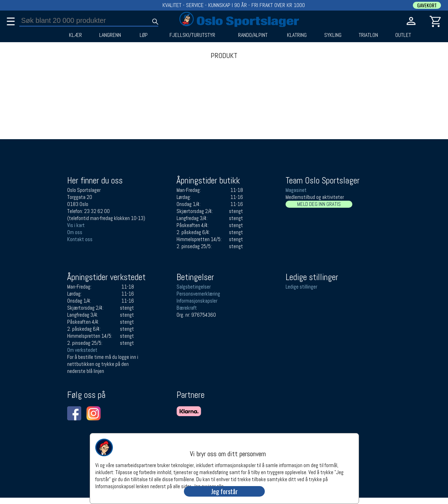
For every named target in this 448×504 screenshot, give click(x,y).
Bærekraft (187, 308)
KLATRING (297, 35)
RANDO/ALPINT (253, 35)
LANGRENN (110, 35)
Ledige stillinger (301, 287)
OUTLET (403, 35)
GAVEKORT (427, 5)
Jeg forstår (224, 491)
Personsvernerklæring (198, 294)
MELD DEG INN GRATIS (319, 204)
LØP (144, 35)
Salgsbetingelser (194, 287)
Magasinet (296, 190)
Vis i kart (76, 225)
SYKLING (333, 35)
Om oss (75, 232)
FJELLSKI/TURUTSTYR (192, 35)
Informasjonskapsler (197, 301)
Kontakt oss (80, 239)
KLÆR (75, 35)
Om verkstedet (82, 350)
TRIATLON (368, 35)
